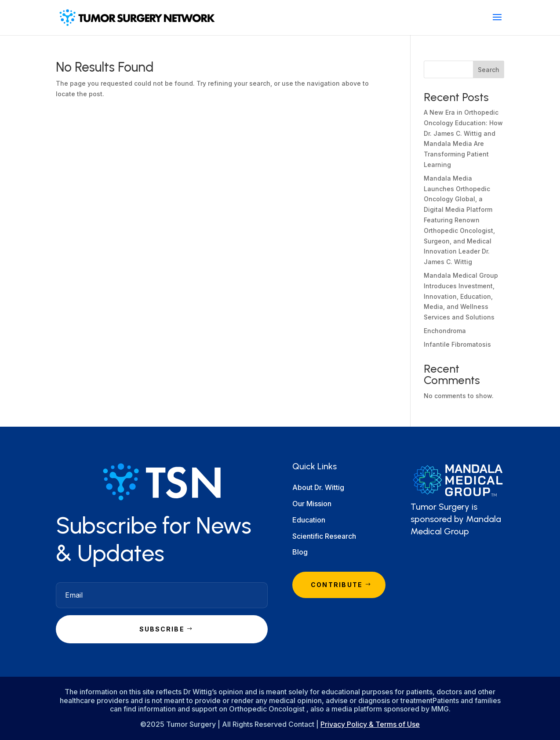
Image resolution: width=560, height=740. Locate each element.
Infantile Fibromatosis (457, 344)
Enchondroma (445, 331)
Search (489, 70)
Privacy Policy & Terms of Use (370, 724)
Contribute (337, 585)
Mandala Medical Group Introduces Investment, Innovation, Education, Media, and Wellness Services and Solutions (461, 296)
